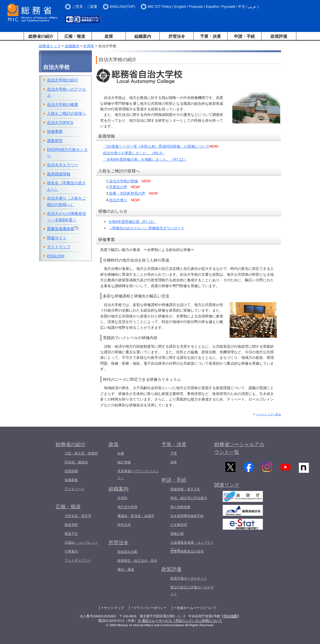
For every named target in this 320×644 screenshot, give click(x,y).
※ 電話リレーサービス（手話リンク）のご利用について (180, 621)
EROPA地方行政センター (67, 153)
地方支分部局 (127, 507)
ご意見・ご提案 (85, 7)
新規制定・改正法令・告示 (137, 561)
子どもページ (75, 489)
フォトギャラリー (78, 560)
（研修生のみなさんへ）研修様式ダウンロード (147, 228)
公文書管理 (179, 525)
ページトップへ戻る (269, 414)
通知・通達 (126, 570)
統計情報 (124, 462)
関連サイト (57, 238)
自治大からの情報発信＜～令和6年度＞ (67, 217)
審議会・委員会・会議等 (136, 516)
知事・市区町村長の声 (127, 193)
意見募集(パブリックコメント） (138, 474)
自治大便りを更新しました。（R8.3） (134, 153)
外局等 (89, 46)
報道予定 (71, 534)
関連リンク (227, 488)
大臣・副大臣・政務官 (81, 453)
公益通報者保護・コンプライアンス (192, 546)
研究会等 (124, 525)
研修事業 (55, 131)
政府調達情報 (59, 174)
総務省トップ (50, 46)
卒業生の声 (118, 187)
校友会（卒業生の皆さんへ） (67, 186)
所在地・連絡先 (76, 462)
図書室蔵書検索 (63, 228)
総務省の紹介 (41, 36)
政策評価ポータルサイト (189, 578)
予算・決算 (211, 36)
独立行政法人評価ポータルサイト (192, 591)
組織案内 (143, 36)
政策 (109, 36)
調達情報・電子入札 (185, 489)
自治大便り (118, 200)
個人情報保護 (180, 507)
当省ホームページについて (196, 608)
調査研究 (55, 141)
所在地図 (230, 616)
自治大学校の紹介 (63, 80)
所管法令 (177, 36)
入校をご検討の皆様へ (67, 113)
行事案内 (71, 551)
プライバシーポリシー (150, 608)
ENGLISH (56, 256)
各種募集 (71, 480)
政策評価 (279, 36)
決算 (174, 462)
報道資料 (71, 525)
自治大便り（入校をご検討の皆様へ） (67, 201)
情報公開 (177, 534)
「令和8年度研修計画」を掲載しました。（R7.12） (145, 159)
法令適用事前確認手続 (187, 516)
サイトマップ (59, 247)
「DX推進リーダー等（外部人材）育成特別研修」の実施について (156, 146)
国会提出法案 (127, 552)
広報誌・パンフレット (81, 543)
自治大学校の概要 (63, 105)
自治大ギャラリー (63, 165)
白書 (121, 453)
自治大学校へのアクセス (67, 92)
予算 (174, 453)
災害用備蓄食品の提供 (187, 551)
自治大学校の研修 (124, 181)
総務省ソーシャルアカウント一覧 (239, 448)
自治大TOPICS (60, 123)
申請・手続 (244, 36)
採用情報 (71, 471)
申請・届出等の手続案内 (189, 498)
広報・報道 (75, 36)
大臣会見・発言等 (78, 516)
